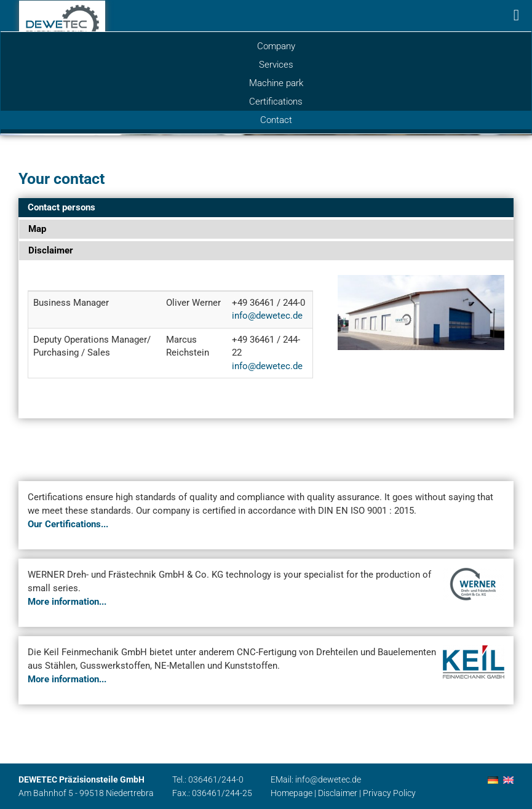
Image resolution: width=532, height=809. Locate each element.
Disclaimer (338, 793)
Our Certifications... (68, 524)
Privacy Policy (389, 793)
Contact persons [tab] (62, 207)
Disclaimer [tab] (51, 250)
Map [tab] (37, 229)
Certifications (276, 102)
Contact (276, 120)
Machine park (276, 83)
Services (276, 65)
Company (276, 46)
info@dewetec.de (267, 316)
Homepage (292, 793)
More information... (67, 602)
